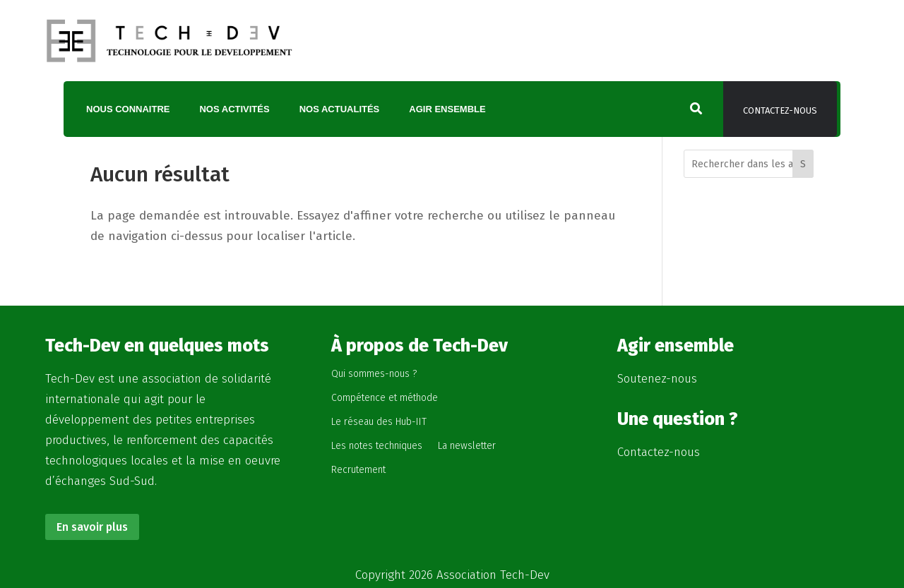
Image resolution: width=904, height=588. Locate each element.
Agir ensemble (447, 109)
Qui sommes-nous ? (374, 374)
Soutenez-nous (657, 379)
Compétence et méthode (385, 398)
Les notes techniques (377, 446)
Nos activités (234, 109)
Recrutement (358, 470)
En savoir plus (92, 527)
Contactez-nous (780, 110)
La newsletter (467, 446)
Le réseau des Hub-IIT (379, 422)
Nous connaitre (128, 109)
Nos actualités (340, 109)
